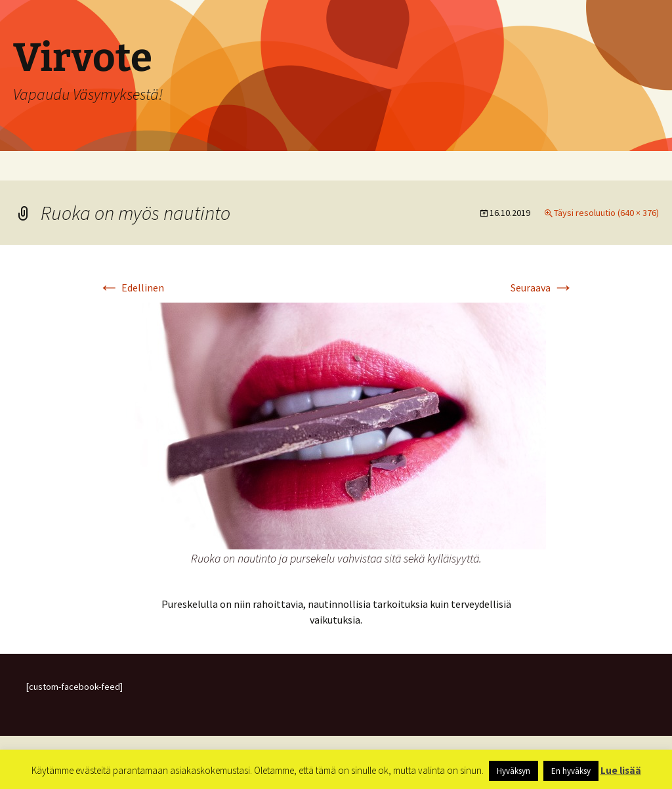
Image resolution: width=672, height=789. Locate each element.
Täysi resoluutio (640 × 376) (606, 213)
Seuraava (542, 288)
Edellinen (131, 288)
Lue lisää (621, 770)
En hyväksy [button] (571, 771)
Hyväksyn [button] (514, 771)
